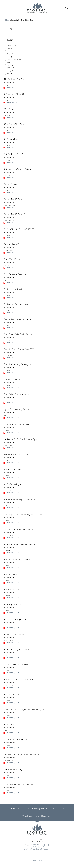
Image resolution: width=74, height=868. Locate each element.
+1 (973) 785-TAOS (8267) (39, 845)
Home (8, 20)
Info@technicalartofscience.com (39, 849)
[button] (7, 8)
